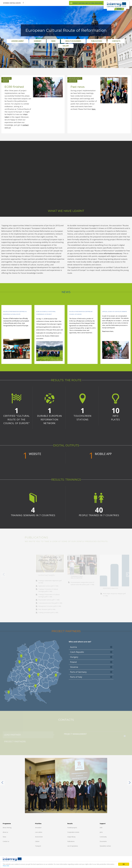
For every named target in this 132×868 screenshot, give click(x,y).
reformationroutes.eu (113, 253)
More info (6, 866)
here (94, 109)
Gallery (66, 46)
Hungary (91, 657)
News (53, 41)
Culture (37, 841)
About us (5, 832)
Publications (97, 41)
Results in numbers (73, 41)
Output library (71, 837)
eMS (101, 828)
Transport (38, 846)
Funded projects (72, 828)
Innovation (38, 828)
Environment (39, 837)
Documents (103, 841)
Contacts (116, 41)
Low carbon (39, 832)
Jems (101, 832)
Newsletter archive (105, 846)
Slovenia (91, 667)
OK (124, 864)
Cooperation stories (73, 832)
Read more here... (108, 331)
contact (26, 125)
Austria (91, 647)
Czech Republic (91, 652)
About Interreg (7, 828)
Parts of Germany (91, 672)
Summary (38, 41)
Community (103, 837)
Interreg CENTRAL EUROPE (12, 3)
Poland (91, 662)
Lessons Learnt (18, 41)
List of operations (73, 846)
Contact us (6, 841)
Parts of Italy (91, 677)
